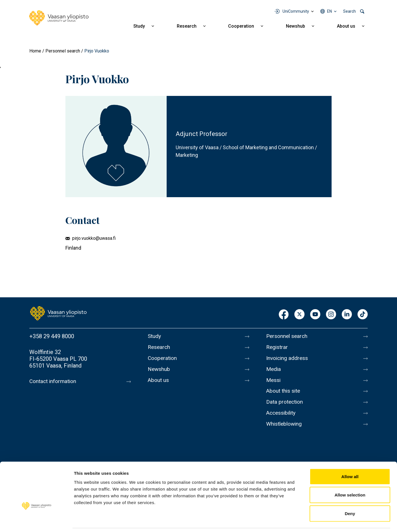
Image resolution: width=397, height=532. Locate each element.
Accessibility (282, 419)
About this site (284, 395)
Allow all (350, 458)
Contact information (54, 381)
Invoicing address (288, 360)
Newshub (295, 26)
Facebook (284, 315)
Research (187, 26)
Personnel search (63, 51)
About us (346, 26)
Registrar (278, 348)
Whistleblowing (285, 431)
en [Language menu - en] (329, 11)
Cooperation (241, 26)
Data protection (286, 407)
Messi (274, 384)
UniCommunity (296, 11)
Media (274, 372)
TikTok (363, 315)
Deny (350, 495)
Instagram (331, 315)
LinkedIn (347, 315)
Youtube (315, 315)
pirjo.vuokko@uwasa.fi (94, 238)
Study (139, 26)
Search (349, 11)
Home (35, 51)
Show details (296, 521)
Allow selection (350, 477)
